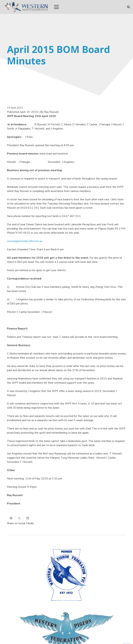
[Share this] (11, 518)
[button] (56, 7)
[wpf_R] (25, 7)
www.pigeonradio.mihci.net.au (25, 241)
